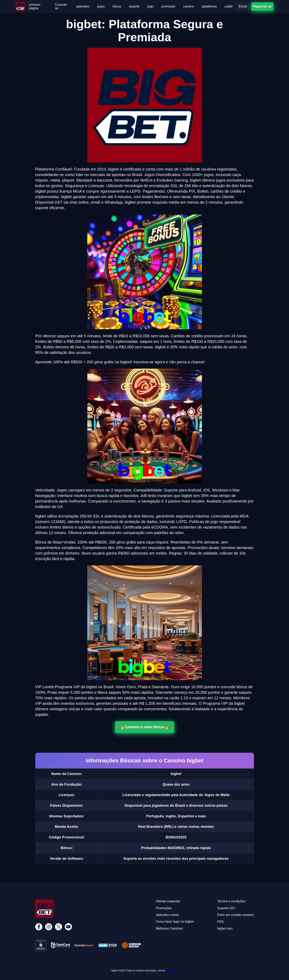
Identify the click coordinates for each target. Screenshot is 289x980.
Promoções (164, 908)
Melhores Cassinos (169, 928)
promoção (168, 6)
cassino (189, 6)
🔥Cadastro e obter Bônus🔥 (145, 727)
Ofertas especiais (168, 901)
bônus (117, 6)
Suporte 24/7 (226, 908)
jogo (151, 6)
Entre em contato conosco (236, 915)
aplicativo (83, 6)
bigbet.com (172, 971)
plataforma (209, 6)
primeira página (35, 6)
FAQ (220, 922)
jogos (101, 6)
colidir (229, 6)
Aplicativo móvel (167, 915)
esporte (134, 6)
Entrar (243, 6)
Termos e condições (231, 901)
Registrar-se (262, 6)
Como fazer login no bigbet (175, 922)
